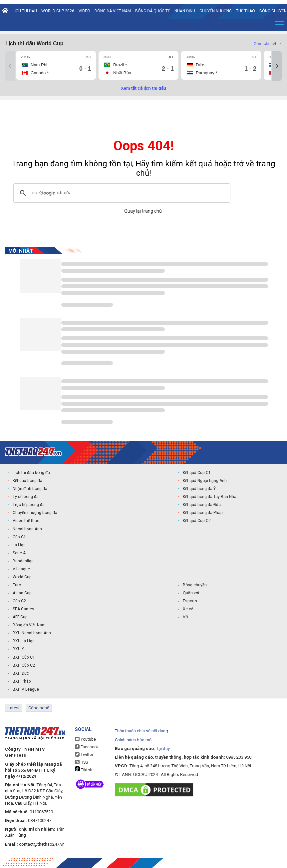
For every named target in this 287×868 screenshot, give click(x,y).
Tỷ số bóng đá (25, 497)
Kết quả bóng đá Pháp (202, 513)
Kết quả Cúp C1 (197, 473)
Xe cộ (188, 609)
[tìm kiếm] (121, 193)
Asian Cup (22, 593)
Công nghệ (39, 707)
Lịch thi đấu (25, 11)
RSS (81, 762)
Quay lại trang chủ (143, 211)
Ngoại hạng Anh (27, 529)
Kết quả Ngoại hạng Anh (205, 481)
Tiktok (83, 769)
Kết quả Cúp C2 (197, 521)
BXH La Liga (24, 641)
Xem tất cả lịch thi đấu (143, 88)
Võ (185, 617)
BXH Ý (18, 649)
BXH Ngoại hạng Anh (32, 633)
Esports (190, 601)
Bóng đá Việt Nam (113, 11)
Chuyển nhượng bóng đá (35, 513)
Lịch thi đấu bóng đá (31, 473)
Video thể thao (26, 521)
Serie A (19, 553)
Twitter (84, 754)
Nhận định (185, 11)
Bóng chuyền (195, 585)
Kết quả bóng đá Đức (202, 505)
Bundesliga (23, 561)
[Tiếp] (277, 66)
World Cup (22, 577)
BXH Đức (21, 673)
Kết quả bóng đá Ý (199, 489)
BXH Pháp (22, 681)
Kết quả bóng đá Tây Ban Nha (209, 497)
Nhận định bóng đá (30, 489)
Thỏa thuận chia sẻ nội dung (142, 730)
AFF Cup (20, 617)
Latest (14, 707)
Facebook (87, 746)
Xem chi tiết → (268, 43)
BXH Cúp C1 (24, 657)
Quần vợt (191, 593)
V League (21, 569)
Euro (17, 585)
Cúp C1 (19, 537)
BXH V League (26, 689)
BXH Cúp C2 (24, 665)
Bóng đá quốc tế (153, 11)
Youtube (85, 739)
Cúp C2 (19, 601)
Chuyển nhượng (216, 11)
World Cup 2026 (58, 11)
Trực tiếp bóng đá (28, 505)
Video (84, 11)
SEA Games (23, 609)
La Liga (19, 545)
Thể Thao (246, 11)
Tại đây (163, 748)
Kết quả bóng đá (27, 481)
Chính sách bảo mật (134, 739)
